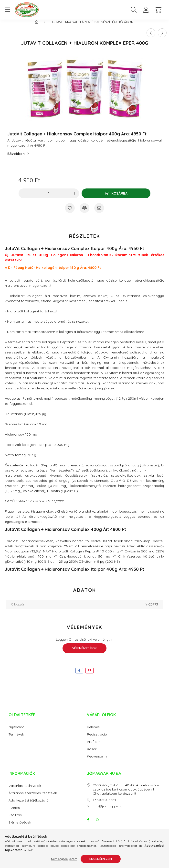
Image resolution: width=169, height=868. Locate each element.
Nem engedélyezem (64, 859)
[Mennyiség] (49, 198)
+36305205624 (104, 805)
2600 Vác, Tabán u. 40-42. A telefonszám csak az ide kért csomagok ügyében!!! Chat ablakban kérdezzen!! (126, 794)
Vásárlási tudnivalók (25, 791)
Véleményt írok (84, 653)
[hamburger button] (7, 10)
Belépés (93, 732)
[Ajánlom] (99, 213)
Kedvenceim (97, 761)
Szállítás (15, 820)
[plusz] (74, 198)
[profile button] (146, 10)
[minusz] (23, 198)
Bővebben (16, 159)
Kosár (92, 754)
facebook (88, 825)
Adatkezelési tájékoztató (29, 805)
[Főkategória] (37, 27)
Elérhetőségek (20, 827)
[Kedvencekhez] (70, 213)
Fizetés (14, 813)
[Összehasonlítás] (84, 213)
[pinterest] (90, 676)
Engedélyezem (101, 859)
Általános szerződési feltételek (33, 798)
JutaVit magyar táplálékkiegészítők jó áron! (93, 27)
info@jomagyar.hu (108, 811)
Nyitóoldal (17, 732)
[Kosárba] (116, 198)
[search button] (134, 10)
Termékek (16, 739)
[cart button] (158, 10)
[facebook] (79, 676)
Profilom (94, 747)
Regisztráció (97, 739)
